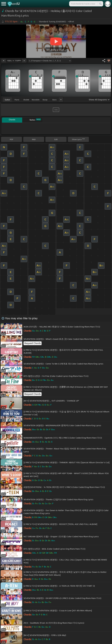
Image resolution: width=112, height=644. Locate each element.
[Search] (100, 4)
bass (55, 100)
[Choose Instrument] (61, 100)
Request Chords (33, 343)
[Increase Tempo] (24, 61)
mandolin (36, 100)
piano (17, 100)
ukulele (26, 100)
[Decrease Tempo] (4, 61)
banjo (45, 100)
